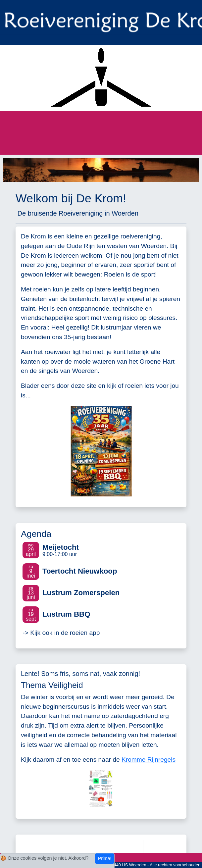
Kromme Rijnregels (149, 760)
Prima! (105, 858)
